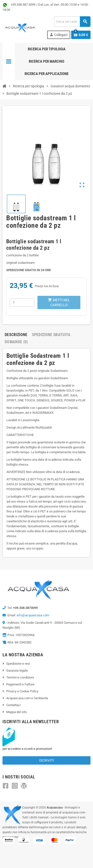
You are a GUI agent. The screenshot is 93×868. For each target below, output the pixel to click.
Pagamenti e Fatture (20, 684)
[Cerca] (72, 22)
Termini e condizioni (20, 677)
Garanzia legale (17, 670)
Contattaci (13, 705)
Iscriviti (46, 760)
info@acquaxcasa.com (33, 615)
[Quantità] (22, 302)
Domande (16, 342)
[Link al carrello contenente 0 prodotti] (81, 35)
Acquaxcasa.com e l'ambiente (27, 698)
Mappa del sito (16, 712)
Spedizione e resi (18, 664)
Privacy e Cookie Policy (22, 691)
